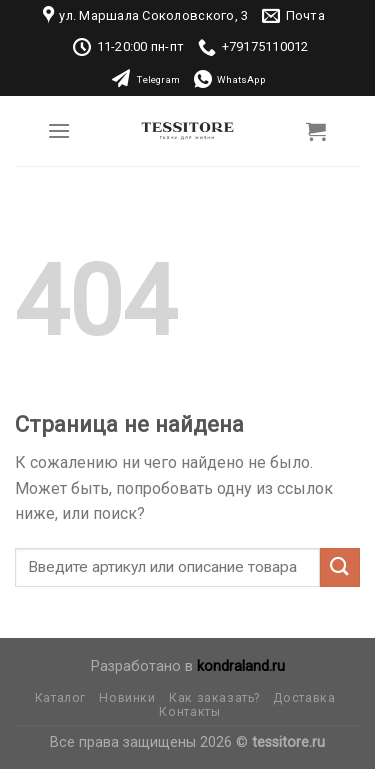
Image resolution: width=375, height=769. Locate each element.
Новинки (127, 698)
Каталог (60, 698)
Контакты (189, 712)
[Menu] (59, 130)
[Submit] (340, 567)
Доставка (304, 698)
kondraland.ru (241, 666)
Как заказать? (214, 698)
